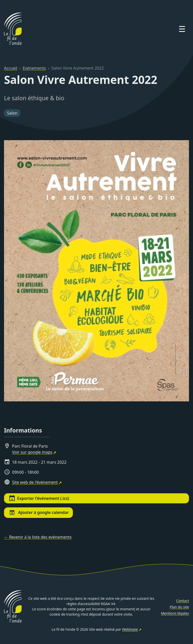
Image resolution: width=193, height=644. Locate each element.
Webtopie (130, 629)
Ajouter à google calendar (39, 513)
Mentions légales (175, 613)
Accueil (11, 68)
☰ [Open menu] (182, 29)
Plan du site (179, 607)
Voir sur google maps (32, 452)
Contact (183, 601)
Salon (12, 113)
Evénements (34, 68)
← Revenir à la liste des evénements (38, 537)
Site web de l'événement (35, 482)
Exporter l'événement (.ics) (39, 498)
